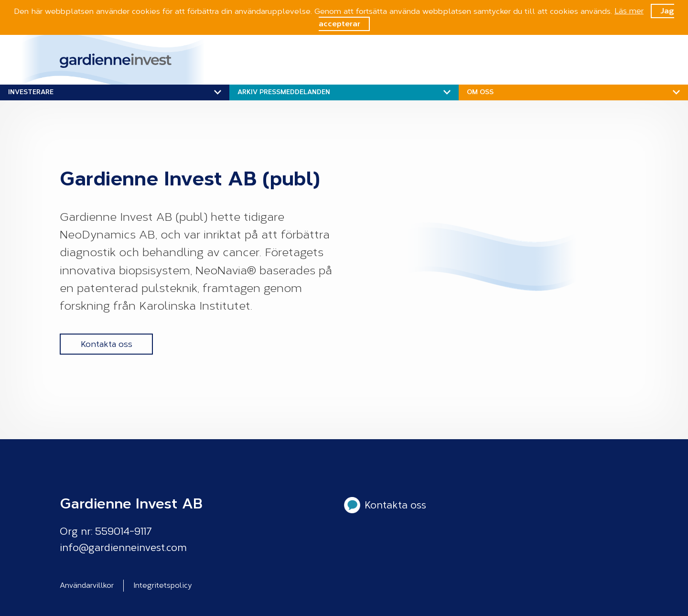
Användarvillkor (87, 585)
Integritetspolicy (163, 585)
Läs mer (629, 11)
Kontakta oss (107, 344)
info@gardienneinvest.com (123, 548)
